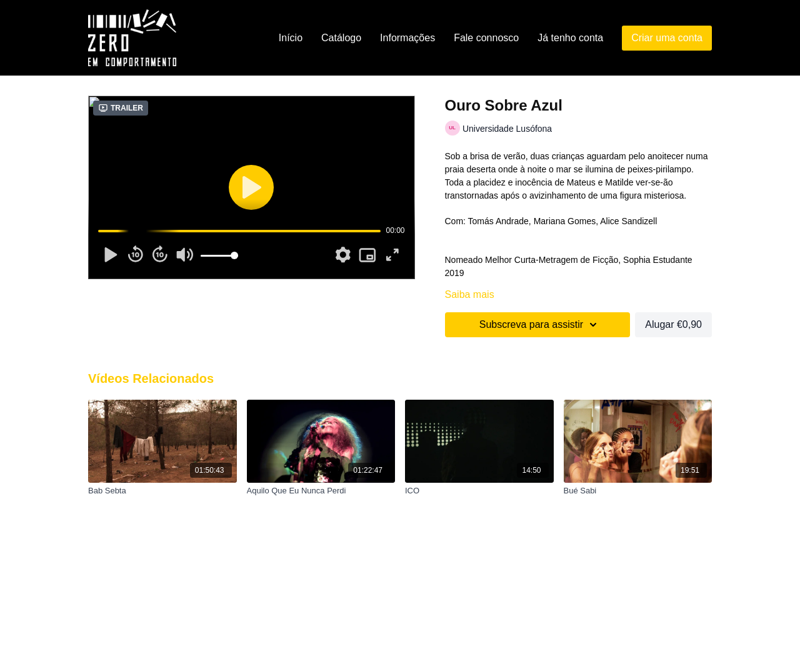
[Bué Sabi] (638, 491)
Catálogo (341, 38)
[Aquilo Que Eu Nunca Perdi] (321, 491)
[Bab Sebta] (162, 491)
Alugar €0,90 (673, 324)
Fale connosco (486, 38)
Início (291, 38)
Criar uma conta (667, 38)
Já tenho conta (570, 38)
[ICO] (479, 491)
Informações (407, 38)
